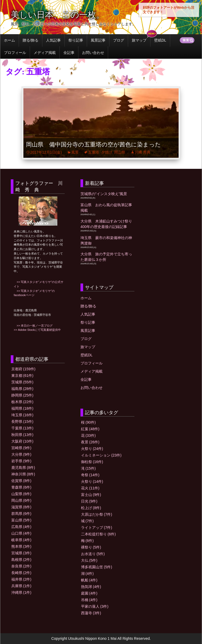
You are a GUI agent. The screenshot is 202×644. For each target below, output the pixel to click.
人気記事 (53, 40)
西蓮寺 (91, 613)
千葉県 (22, 428)
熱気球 (91, 587)
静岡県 (22, 395)
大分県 (21, 454)
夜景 (90, 442)
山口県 (21, 533)
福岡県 (22, 408)
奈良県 (21, 566)
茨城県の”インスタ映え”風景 (104, 194)
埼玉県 (22, 415)
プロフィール (15, 53)
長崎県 (21, 573)
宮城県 (21, 553)
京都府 (23, 369)
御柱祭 (92, 462)
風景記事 (98, 40)
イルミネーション (101, 455)
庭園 (89, 593)
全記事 (69, 53)
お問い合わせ (93, 53)
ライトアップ (97, 528)
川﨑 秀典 (143, 152)
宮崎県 (21, 448)
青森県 (21, 487)
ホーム (9, 40)
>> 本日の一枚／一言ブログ (33, 326)
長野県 (22, 422)
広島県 (21, 527)
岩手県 (21, 461)
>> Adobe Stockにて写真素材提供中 (37, 330)
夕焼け (107, 152)
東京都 (22, 376)
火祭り (92, 449)
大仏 (89, 560)
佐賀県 (21, 481)
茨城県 (22, 382)
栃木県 (22, 402)
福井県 (21, 579)
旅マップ (139, 40)
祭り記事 (76, 40)
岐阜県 (21, 540)
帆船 (89, 580)
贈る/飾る (31, 40)
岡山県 (120, 152)
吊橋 (89, 600)
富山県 (21, 520)
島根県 (21, 560)
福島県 (22, 389)
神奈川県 (23, 474)
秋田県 (22, 435)
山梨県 (21, 494)
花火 (90, 488)
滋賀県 (21, 507)
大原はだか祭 (97, 514)
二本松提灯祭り (98, 534)
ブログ (119, 40)
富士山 (91, 495)
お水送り (93, 554)
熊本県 (21, 546)
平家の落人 (95, 606)
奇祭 (90, 475)
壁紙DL (160, 40)
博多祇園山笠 (97, 567)
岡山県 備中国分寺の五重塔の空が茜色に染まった (94, 144)
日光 (89, 501)
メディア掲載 (45, 53)
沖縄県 (21, 592)
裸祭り (91, 547)
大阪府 (22, 441)
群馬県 (21, 514)
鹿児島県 (23, 468)
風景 (75, 152)
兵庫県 (21, 586)
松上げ (91, 508)
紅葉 (90, 429)
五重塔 (94, 152)
